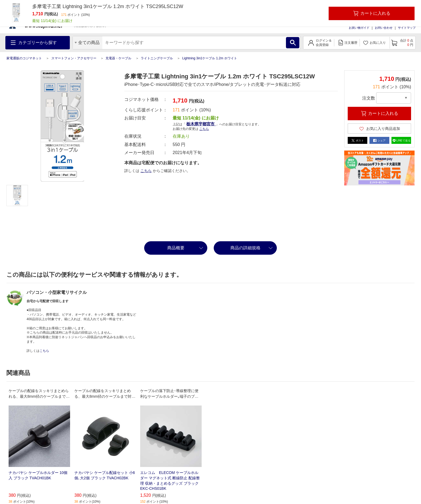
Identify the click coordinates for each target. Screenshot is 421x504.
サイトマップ (407, 28)
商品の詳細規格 (245, 248)
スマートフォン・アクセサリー (74, 58)
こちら (204, 129)
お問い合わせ (384, 28)
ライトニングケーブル (157, 58)
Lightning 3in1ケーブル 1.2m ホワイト (210, 58)
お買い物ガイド (359, 28)
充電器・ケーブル (118, 58)
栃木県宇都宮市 (201, 124)
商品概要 (176, 248)
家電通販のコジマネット (24, 58)
